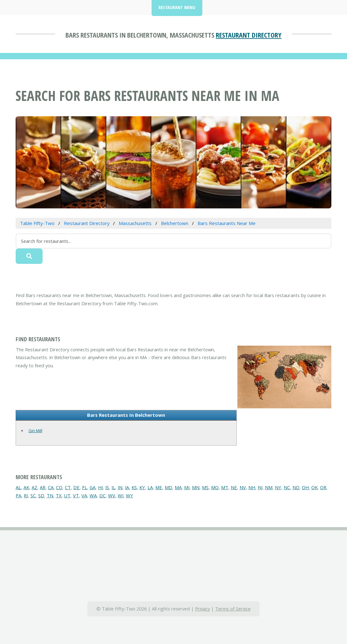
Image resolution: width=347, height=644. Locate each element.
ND (296, 487)
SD (41, 495)
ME (159, 487)
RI (26, 495)
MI (187, 487)
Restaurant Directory (249, 35)
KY (142, 487)
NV (243, 487)
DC (102, 495)
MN (196, 487)
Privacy (202, 609)
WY (129, 495)
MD (168, 487)
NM (269, 487)
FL (85, 487)
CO (59, 487)
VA (84, 495)
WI (121, 495)
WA (93, 495)
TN (50, 495)
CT (68, 487)
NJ (260, 487)
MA (178, 487)
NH (252, 487)
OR (323, 487)
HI (100, 487)
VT (76, 495)
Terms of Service (233, 609)
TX (59, 495)
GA (93, 487)
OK (314, 487)
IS (107, 487)
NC (287, 487)
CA (51, 487)
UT (67, 495)
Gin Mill (35, 431)
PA (18, 495)
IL (113, 487)
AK (26, 487)
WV (112, 495)
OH (305, 487)
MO (215, 487)
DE (76, 487)
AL (18, 487)
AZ (34, 487)
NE (234, 487)
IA (127, 487)
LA (150, 487)
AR (43, 487)
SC (33, 495)
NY (278, 487)
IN (120, 487)
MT (225, 487)
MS (205, 487)
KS (134, 487)
